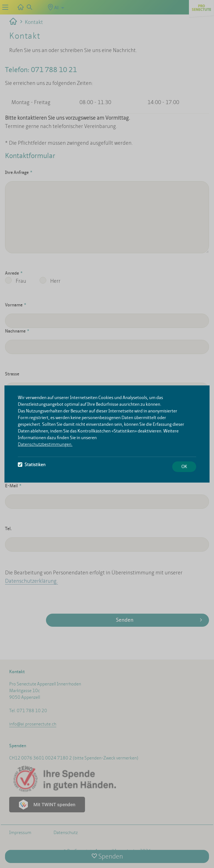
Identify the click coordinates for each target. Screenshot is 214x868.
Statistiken (32, 465)
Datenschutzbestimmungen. (45, 444)
